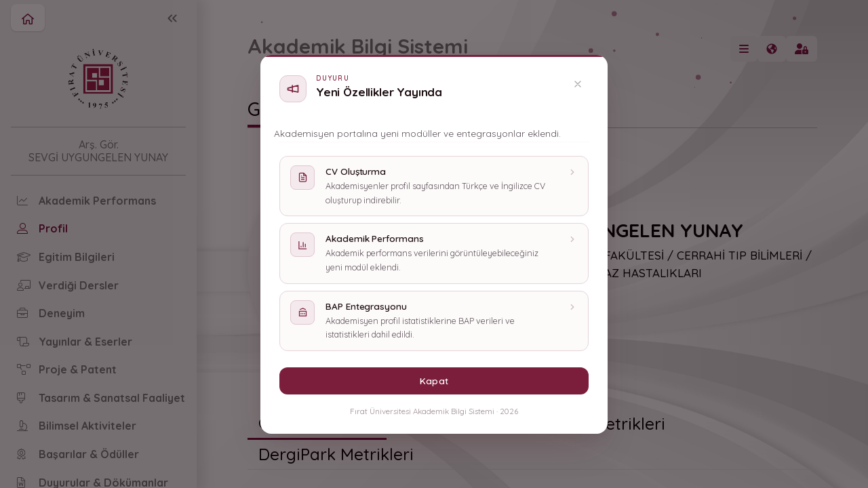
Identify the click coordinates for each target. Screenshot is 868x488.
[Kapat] (578, 84)
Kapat (434, 381)
